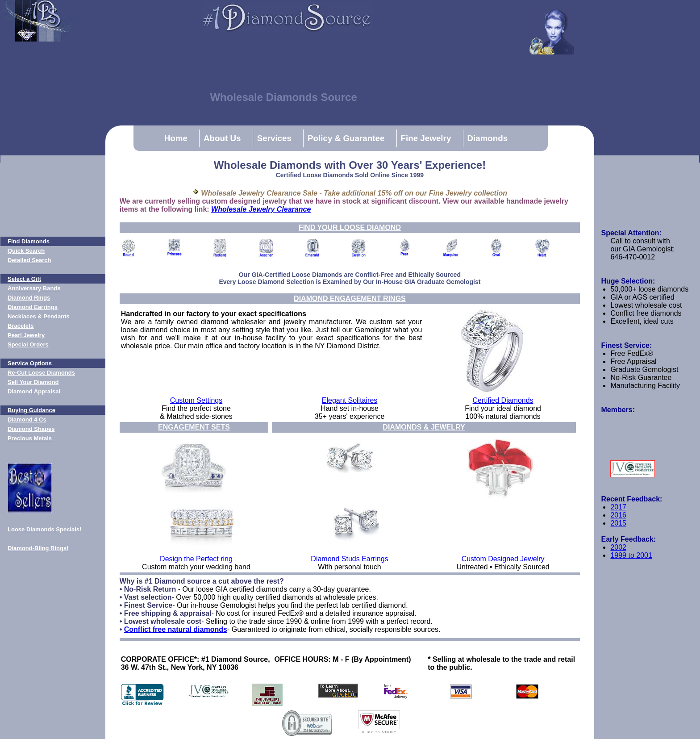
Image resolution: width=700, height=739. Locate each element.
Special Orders (28, 344)
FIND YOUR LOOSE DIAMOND (350, 228)
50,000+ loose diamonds (649, 289)
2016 (618, 515)
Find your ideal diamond (503, 408)
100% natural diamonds (503, 416)
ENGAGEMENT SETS (194, 427)
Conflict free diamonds (646, 313)
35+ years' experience (350, 416)
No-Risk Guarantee (641, 378)
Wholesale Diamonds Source (283, 97)
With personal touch (349, 567)
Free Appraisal (633, 361)
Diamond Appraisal (34, 391)
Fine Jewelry (426, 138)
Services (274, 138)
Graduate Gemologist (644, 369)
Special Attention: (631, 233)
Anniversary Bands (34, 288)
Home (176, 138)
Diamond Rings (29, 298)
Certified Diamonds (503, 400)
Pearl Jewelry (26, 335)
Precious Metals (30, 438)
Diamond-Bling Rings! (38, 548)
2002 (618, 547)
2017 (618, 507)
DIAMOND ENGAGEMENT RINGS (350, 299)
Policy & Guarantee (346, 138)
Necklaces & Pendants (39, 316)
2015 (618, 523)
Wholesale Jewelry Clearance (261, 209)
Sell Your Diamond (33, 382)
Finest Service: (626, 345)
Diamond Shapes (31, 429)
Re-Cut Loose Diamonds (41, 373)
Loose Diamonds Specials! (44, 529)
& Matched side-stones (196, 416)
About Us (222, 138)
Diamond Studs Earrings (349, 559)
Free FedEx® (631, 353)
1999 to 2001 (631, 555)
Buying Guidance (31, 410)
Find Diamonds (29, 241)
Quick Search (26, 251)
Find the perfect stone (196, 408)
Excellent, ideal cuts (642, 321)
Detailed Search (29, 260)
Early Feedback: (628, 539)
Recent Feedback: (631, 499)
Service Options (30, 363)
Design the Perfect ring (196, 559)
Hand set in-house (350, 408)
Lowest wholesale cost (646, 305)
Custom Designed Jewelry (503, 559)
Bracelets (21, 326)
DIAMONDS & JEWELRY (424, 427)
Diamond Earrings (33, 307)
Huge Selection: (628, 281)
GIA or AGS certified (642, 297)
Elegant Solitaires (350, 400)
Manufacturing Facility (645, 386)
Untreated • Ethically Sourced (503, 567)
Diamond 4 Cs (27, 420)
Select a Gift (24, 279)
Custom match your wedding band (196, 567)
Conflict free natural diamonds (176, 629)
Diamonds (487, 138)
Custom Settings (196, 400)
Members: (618, 410)
